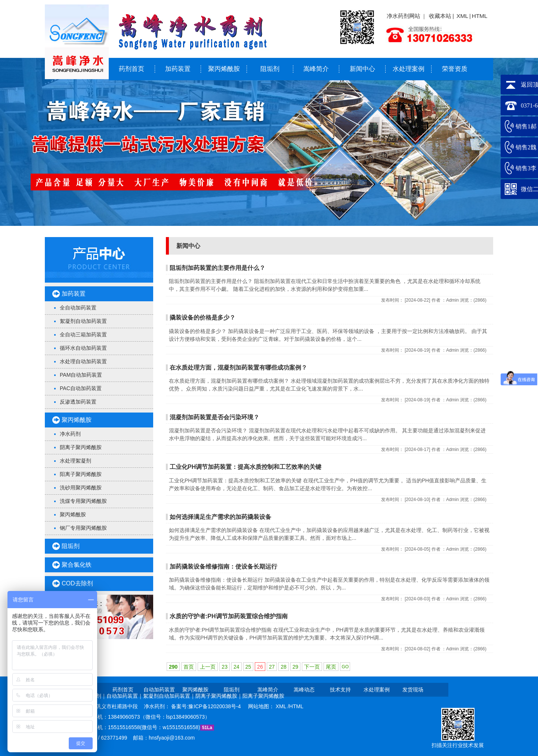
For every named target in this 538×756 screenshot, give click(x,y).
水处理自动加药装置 (83, 361)
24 (236, 667)
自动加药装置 (159, 690)
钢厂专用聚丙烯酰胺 (83, 528)
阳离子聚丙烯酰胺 (81, 474)
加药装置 (178, 69)
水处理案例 (409, 69)
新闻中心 (362, 69)
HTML (480, 16)
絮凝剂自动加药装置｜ (169, 696)
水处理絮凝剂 (75, 461)
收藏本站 (440, 16)
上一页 (208, 667)
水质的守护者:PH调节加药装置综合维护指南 (229, 616)
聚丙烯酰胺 (224, 69)
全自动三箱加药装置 (83, 335)
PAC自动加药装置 (81, 388)
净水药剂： (158, 706)
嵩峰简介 (316, 69)
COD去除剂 (77, 583)
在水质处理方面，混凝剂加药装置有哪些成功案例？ (238, 368)
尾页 (331, 667)
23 (225, 667)
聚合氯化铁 (77, 565)
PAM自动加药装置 (81, 375)
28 (284, 667)
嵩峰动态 (304, 690)
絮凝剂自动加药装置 (83, 321)
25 (248, 667)
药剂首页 (132, 69)
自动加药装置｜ (125, 696)
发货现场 (413, 690)
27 (272, 667)
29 (296, 667)
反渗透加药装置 (78, 402)
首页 (189, 667)
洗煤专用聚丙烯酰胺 (83, 501)
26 (260, 667)
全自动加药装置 (78, 308)
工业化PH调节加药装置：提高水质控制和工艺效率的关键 (245, 467)
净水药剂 (70, 434)
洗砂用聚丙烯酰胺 (81, 488)
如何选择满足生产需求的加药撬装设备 (220, 517)
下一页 (312, 667)
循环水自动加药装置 (83, 348)
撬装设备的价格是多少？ (202, 318)
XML (463, 16)
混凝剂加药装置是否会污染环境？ (214, 417)
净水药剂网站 (403, 16)
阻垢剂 (270, 69)
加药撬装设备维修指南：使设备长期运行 (223, 567)
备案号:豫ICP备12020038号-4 (207, 706)
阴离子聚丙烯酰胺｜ (219, 696)
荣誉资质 (455, 69)
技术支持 (340, 690)
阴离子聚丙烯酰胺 (81, 447)
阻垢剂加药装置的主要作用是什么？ (217, 268)
